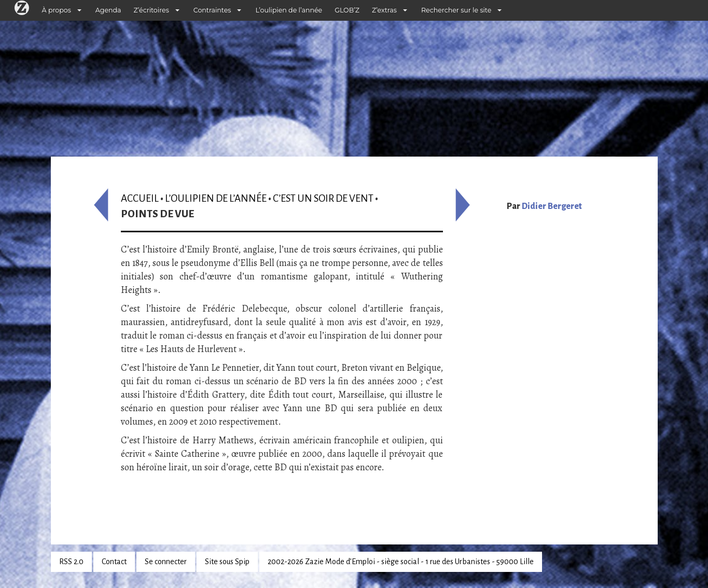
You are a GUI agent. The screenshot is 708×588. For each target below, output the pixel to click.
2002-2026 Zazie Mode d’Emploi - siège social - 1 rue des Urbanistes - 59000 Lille (401, 562)
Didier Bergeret (552, 206)
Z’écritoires (151, 10)
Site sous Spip (227, 562)
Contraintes (212, 10)
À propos (57, 10)
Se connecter (166, 562)
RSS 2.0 (71, 562)
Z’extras (384, 10)
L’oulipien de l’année (289, 10)
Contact (114, 562)
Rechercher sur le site (456, 10)
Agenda (108, 10)
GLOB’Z (347, 10)
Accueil (140, 198)
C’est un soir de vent (323, 198)
